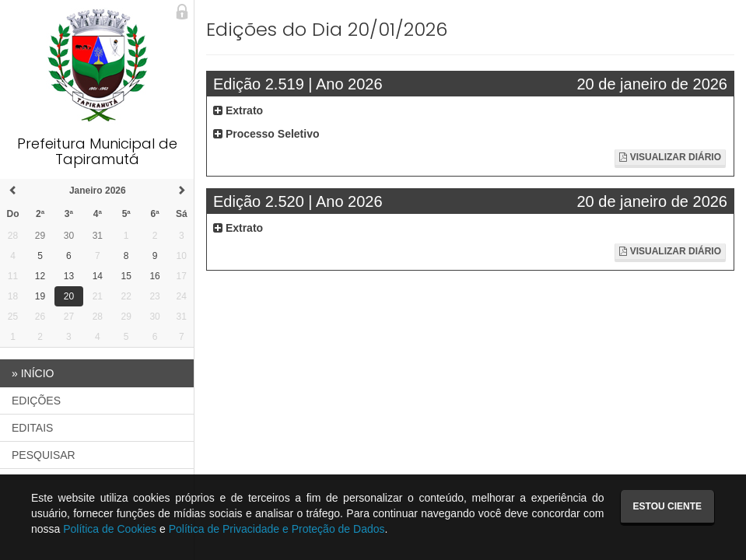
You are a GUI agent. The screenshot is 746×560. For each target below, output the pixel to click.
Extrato (238, 110)
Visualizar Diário (670, 157)
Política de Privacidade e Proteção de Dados (277, 529)
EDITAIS (32, 428)
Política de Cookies (110, 529)
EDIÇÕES (36, 401)
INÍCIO (33, 373)
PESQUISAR (44, 455)
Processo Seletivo (266, 134)
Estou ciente (667, 506)
